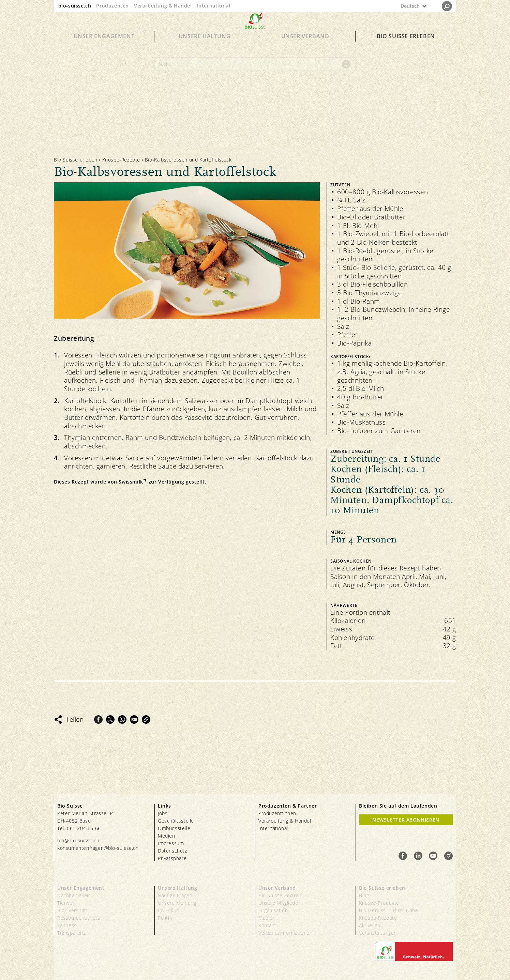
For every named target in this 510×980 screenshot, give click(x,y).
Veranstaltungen (378, 933)
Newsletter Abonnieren (406, 820)
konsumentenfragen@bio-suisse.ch (98, 848)
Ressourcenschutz (79, 918)
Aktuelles (370, 925)
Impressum (171, 843)
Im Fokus (168, 910)
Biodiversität (72, 910)
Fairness (67, 925)
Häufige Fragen (175, 895)
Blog (364, 895)
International (214, 6)
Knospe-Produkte (379, 903)
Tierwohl (67, 903)
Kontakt (267, 925)
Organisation (273, 910)
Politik (165, 918)
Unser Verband (305, 48)
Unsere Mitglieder (279, 903)
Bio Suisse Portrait (280, 895)
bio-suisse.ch (75, 6)
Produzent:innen (277, 813)
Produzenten (112, 6)
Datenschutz (172, 851)
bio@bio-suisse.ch (78, 840)
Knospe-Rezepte (121, 160)
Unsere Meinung (177, 903)
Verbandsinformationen (286, 933)
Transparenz (71, 933)
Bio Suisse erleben (406, 48)
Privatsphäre (172, 858)
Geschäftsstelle (176, 821)
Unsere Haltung (205, 48)
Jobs (163, 813)
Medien (167, 836)
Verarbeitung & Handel (163, 6)
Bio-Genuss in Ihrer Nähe (388, 910)
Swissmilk (131, 482)
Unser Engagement (104, 48)
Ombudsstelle (174, 828)
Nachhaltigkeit (74, 895)
